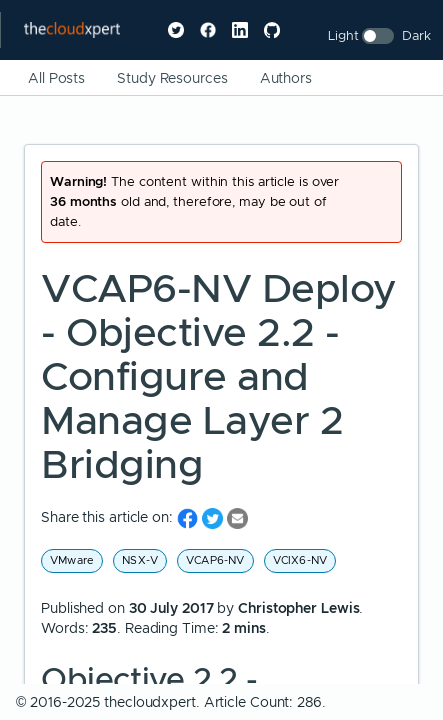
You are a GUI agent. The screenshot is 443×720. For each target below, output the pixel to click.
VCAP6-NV (215, 560)
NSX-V (140, 560)
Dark (416, 35)
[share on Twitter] (214, 517)
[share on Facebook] (189, 517)
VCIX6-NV (300, 560)
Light (343, 35)
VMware (72, 560)
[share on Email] (237, 517)
